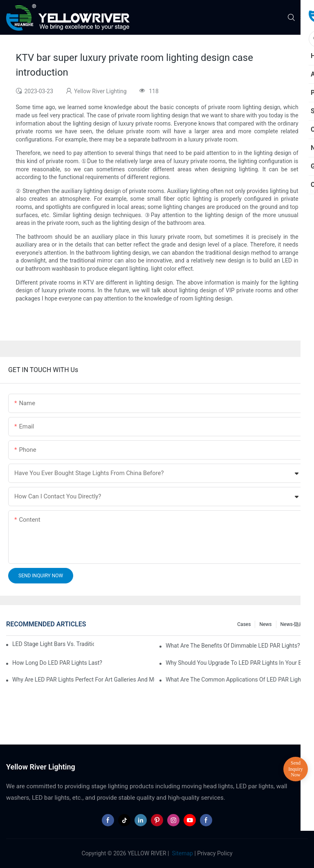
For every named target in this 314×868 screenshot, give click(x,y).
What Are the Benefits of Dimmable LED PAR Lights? (233, 646)
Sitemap (182, 853)
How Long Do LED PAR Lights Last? (57, 663)
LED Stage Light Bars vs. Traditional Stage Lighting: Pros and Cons (53, 644)
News (265, 624)
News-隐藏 (292, 624)
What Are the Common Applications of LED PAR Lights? (237, 680)
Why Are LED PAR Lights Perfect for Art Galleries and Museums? (83, 680)
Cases (244, 624)
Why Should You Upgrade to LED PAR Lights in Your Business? (237, 663)
